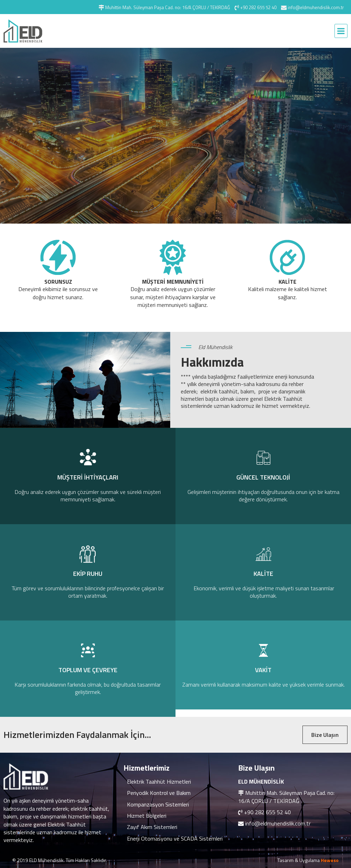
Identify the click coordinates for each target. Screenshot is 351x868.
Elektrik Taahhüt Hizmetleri (159, 782)
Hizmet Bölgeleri (147, 816)
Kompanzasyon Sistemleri (158, 804)
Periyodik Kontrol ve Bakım (159, 793)
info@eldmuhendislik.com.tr (278, 823)
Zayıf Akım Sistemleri (152, 827)
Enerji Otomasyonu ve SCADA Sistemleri (175, 838)
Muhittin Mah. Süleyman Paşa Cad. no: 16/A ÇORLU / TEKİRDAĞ (286, 797)
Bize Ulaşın (325, 735)
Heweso (330, 860)
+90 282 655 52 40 (267, 812)
